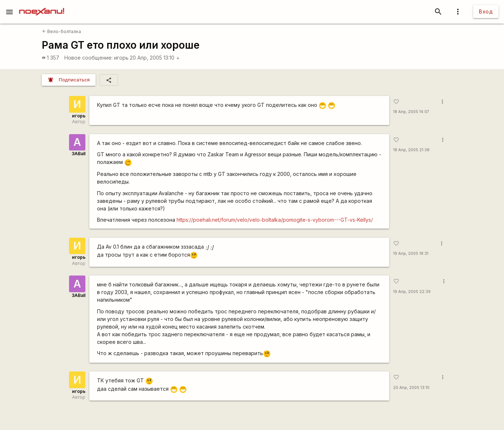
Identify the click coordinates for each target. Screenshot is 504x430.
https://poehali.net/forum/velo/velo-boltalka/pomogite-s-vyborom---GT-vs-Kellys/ (275, 220)
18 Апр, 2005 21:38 (411, 150)
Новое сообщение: (88, 58)
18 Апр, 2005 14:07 (411, 112)
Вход (486, 11)
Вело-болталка (62, 31)
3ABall (78, 154)
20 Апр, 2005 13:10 (155, 58)
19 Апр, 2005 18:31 (411, 254)
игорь (121, 58)
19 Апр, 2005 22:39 (412, 292)
